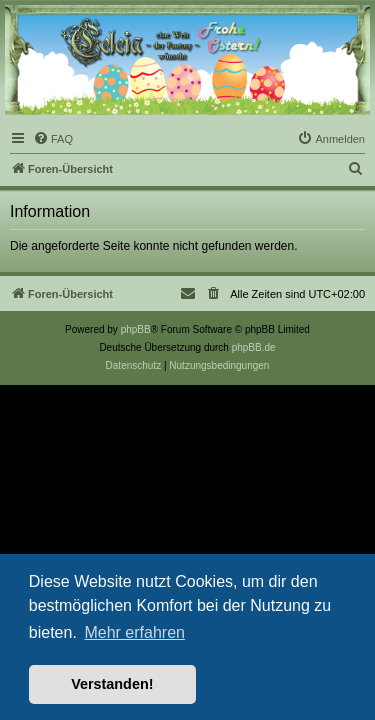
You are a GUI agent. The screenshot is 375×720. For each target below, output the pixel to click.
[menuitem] (53, 139)
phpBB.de (254, 347)
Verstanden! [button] (112, 684)
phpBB (136, 329)
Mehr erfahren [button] (134, 632)
